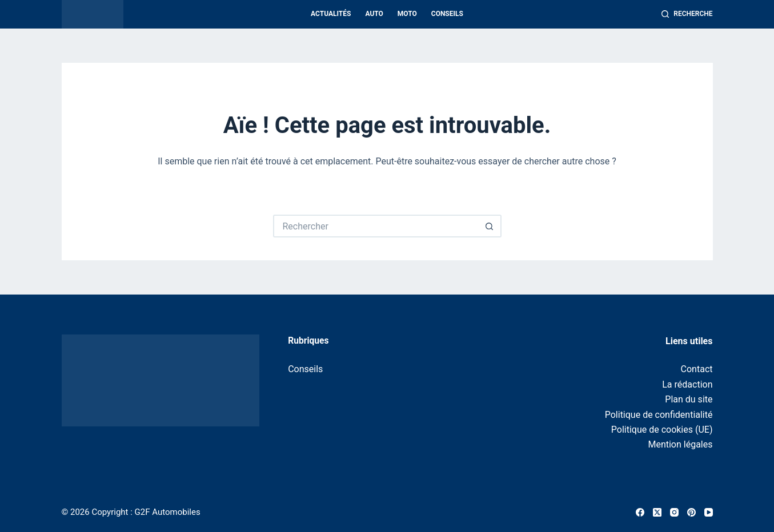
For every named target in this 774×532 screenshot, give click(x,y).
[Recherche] (687, 14)
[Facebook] (640, 512)
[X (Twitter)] (657, 512)
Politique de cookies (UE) (662, 430)
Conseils (447, 14)
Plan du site (689, 399)
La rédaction (687, 384)
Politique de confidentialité (659, 415)
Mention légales (680, 444)
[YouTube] (709, 512)
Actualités (331, 14)
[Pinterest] (691, 512)
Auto (374, 14)
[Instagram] (674, 512)
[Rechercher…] (376, 226)
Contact (697, 369)
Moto (407, 14)
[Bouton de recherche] (490, 226)
